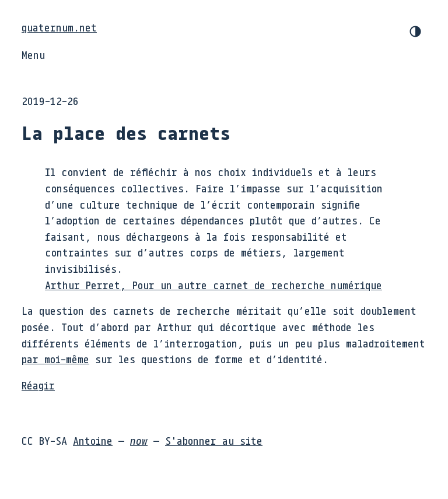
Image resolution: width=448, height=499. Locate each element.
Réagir (38, 385)
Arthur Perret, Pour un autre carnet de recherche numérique (213, 285)
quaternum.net (59, 27)
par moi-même (55, 359)
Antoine (93, 441)
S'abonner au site (214, 441)
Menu (33, 55)
